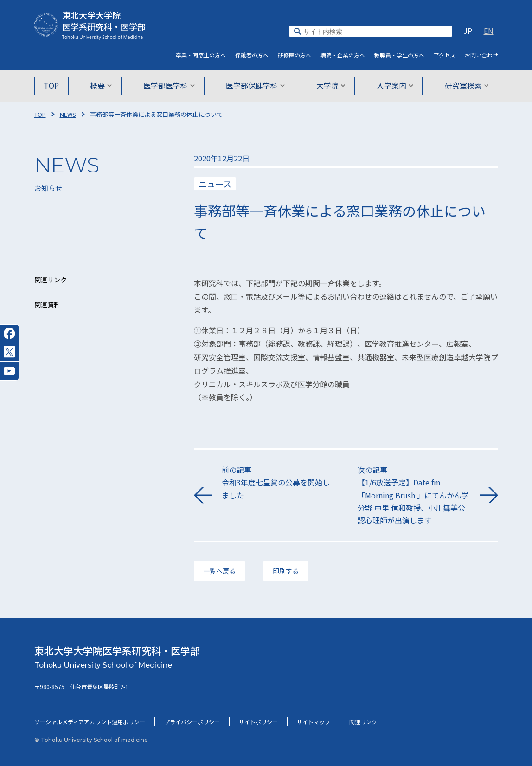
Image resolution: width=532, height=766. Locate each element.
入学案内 (394, 85)
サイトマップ (314, 722)
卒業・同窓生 (201, 55)
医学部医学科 (170, 85)
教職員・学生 (399, 55)
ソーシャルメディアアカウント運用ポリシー (90, 722)
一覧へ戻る (219, 571)
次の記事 (414, 495)
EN (489, 31)
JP (468, 31)
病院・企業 (343, 55)
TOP (54, 85)
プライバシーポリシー (192, 722)
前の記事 (278, 483)
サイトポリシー (258, 722)
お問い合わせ (481, 55)
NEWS (68, 114)
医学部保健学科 (255, 85)
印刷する (286, 571)
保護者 (252, 55)
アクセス (445, 55)
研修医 (295, 55)
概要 (102, 85)
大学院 (330, 85)
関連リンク (363, 722)
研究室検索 (465, 85)
